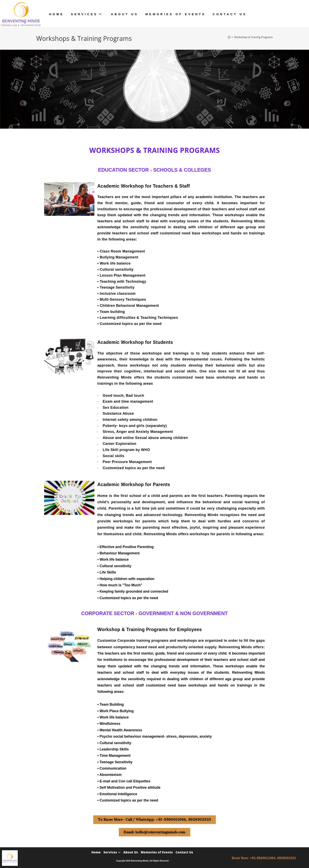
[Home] (229, 37)
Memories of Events (157, 852)
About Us (131, 852)
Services (112, 852)
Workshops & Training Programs (253, 37)
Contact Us (184, 852)
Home (96, 852)
